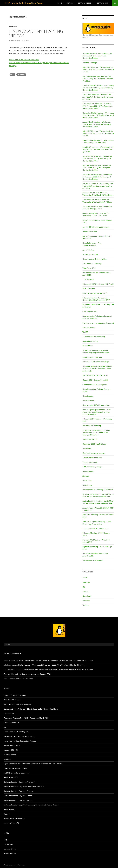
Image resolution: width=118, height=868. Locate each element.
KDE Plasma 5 (88, 280)
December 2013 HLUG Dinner (94, 444)
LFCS (13, 75)
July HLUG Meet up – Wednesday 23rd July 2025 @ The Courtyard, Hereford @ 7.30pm (98, 69)
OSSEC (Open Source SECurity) (95, 293)
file (5, 727)
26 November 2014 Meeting (94, 337)
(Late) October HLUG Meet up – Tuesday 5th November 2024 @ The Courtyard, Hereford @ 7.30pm (98, 88)
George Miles (9, 674)
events (85, 578)
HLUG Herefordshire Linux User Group (23, 3)
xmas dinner (87, 485)
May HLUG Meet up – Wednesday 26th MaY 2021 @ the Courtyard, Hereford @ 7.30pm (98, 186)
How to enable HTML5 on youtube (96, 405)
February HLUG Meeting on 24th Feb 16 (98, 284)
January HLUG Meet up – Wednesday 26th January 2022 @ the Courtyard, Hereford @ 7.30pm (97, 177)
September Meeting (90, 341)
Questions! (87, 596)
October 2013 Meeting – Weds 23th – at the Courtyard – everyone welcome (98, 495)
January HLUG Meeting (92, 426)
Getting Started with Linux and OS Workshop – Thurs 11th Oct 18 (96, 214)
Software (86, 601)
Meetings (70, 3)
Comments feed (10, 849)
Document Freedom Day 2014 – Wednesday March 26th (26, 718)
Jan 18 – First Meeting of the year (96, 227)
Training (13, 27)
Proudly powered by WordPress (14, 865)
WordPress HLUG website (14, 818)
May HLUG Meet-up (90, 254)
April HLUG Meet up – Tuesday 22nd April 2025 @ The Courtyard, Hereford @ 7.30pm (98, 79)
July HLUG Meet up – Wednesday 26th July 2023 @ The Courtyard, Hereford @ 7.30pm (98, 133)
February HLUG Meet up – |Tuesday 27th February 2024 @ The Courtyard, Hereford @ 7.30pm (97, 106)
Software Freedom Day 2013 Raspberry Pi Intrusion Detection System (31, 805)
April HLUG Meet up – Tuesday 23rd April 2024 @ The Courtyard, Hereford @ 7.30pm (98, 97)
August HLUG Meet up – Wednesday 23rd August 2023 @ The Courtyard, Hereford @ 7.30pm (97, 124)
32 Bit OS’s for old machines (15, 695)
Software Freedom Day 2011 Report (18, 796)
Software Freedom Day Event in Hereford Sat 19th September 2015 (96, 299)
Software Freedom (85, 3)
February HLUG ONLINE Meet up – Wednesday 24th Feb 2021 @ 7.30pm (97, 201)
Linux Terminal (88, 401)
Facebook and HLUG (12, 723)
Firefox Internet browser (92, 458)
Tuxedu (7, 814)
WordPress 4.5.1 (89, 268)
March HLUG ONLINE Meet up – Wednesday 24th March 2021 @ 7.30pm (98, 194)
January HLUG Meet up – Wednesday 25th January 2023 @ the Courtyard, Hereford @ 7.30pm (97, 158)
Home (60, 3)
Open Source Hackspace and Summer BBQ (34, 674)
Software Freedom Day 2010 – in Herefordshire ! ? (24, 787)
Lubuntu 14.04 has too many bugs (96, 362)
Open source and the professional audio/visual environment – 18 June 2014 (34, 764)
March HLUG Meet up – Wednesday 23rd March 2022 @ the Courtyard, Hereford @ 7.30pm (97, 168)
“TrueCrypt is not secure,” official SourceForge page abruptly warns (96, 351)
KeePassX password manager (94, 453)
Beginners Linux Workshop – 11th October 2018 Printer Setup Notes (31, 709)
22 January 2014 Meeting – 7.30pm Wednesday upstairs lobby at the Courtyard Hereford (96, 432)
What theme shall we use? (93, 560)
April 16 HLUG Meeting (92, 264)
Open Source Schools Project (15, 768)
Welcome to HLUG (90, 439)
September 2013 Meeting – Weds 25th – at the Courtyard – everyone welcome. (98, 502)
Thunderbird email (90, 462)
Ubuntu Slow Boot (90, 232)
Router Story (87, 346)
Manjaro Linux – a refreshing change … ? (98, 323)
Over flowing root (89, 311)
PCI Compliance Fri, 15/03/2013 (95, 528)
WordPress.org (10, 853)
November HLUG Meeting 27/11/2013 (98, 490)
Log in (6, 840)
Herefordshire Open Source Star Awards (20, 741)
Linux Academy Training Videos (36, 33)
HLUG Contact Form (12, 745)
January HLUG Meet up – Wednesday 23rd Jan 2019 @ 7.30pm (97, 208)
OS (84, 587)
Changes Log (9, 713)
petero (27, 41)
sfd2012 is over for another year (17, 773)
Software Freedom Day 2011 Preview (19, 791)
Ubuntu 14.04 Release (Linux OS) (95, 380)
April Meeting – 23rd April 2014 (95, 375)
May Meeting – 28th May (92, 357)
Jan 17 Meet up (88, 250)
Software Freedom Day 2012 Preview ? (19, 782)
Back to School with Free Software (17, 704)
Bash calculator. (89, 289)
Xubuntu (86, 476)
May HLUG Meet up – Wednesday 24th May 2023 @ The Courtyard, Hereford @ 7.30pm (98, 149)
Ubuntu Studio (88, 471)
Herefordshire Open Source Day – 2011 (19, 736)
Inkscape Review (89, 327)
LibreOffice (87, 480)
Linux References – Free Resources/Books (92, 244)
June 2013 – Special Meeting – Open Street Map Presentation (97, 523)
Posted (85, 591)
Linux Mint (87, 448)
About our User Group (13, 700)
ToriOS (85, 332)
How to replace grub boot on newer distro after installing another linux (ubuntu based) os (96, 412)
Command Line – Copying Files (95, 385)
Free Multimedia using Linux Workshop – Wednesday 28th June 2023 (98, 141)
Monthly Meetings (90, 63)
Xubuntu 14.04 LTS (11, 823)
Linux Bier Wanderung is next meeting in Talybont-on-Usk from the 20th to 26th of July (97, 369)
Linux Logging (88, 396)
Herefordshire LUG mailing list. (16, 732)
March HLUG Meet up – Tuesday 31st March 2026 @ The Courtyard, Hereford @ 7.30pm (97, 56)
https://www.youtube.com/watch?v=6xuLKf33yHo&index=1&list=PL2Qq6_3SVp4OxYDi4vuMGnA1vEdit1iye (39, 62)
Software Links (103, 3)
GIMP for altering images (92, 467)
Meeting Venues (10, 755)
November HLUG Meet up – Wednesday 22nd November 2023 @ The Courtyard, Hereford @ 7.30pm (98, 115)
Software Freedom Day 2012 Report (18, 800)
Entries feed (9, 844)
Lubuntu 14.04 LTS (11, 750)
